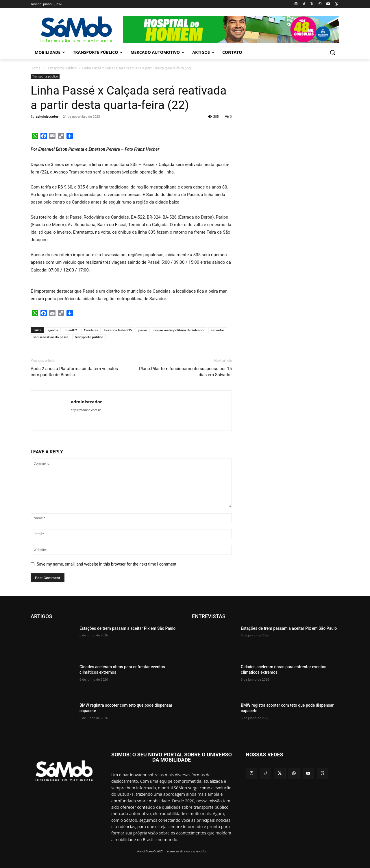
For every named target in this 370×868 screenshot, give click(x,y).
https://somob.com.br (86, 410)
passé (143, 330)
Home (36, 68)
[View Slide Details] (231, 29)
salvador (218, 330)
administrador (47, 116)
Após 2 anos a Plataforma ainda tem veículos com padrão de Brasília (74, 372)
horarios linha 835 (118, 330)
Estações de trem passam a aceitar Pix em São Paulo (127, 628)
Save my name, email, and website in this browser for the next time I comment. (107, 564)
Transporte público (61, 68)
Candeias (91, 330)
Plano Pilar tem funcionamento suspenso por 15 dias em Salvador (185, 372)
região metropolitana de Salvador (179, 330)
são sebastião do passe (51, 337)
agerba (53, 330)
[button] (332, 52)
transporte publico (89, 337)
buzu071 (71, 330)
